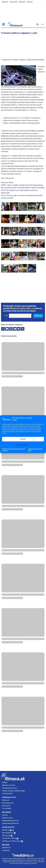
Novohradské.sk (8, 803)
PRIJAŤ (23, 439)
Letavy (29, 60)
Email (6, 316)
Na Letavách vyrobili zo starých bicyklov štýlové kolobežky (23, 188)
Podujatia (13, 2)
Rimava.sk (6, 800)
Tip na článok (7, 808)
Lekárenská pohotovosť (11, 823)
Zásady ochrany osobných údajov (35, 450)
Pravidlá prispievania (9, 788)
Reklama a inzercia (9, 785)
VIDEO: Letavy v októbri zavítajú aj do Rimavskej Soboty (22, 185)
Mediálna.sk (6, 848)
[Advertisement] (23, 45)
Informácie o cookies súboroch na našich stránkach (14, 450)
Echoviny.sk (6, 806)
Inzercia (5, 2)
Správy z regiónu (19, 60)
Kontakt (30, 2)
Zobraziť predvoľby (23, 445)
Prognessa (6, 850)
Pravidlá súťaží (7, 794)
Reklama (22, 2)
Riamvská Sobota (38, 60)
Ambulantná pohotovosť (11, 821)
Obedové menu (7, 818)
